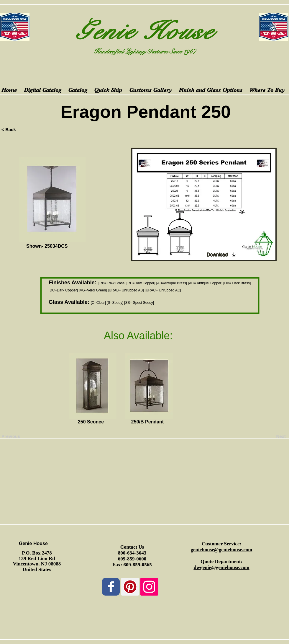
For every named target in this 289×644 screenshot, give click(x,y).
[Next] (271, 436)
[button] (32, 422)
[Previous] (21, 436)
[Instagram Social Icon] (149, 587)
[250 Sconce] (91, 422)
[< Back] (21, 129)
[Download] (222, 255)
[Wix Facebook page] (111, 587)
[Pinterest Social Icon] (130, 587)
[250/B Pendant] (147, 422)
